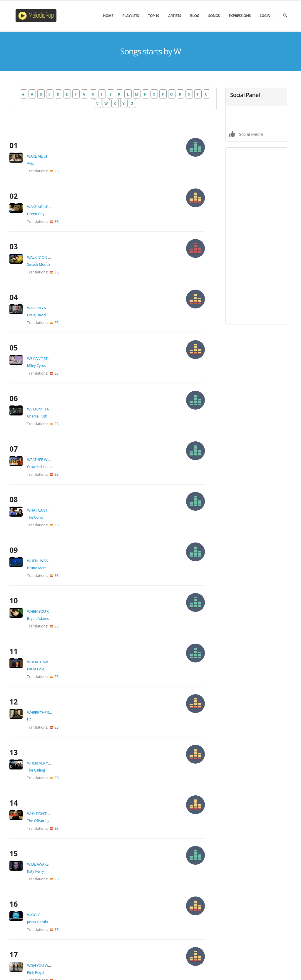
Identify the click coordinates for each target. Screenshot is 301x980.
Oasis (46, 758)
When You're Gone (59, 464)
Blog (195, 16)
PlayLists (131, 16)
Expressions (240, 16)
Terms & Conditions (245, 966)
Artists (175, 16)
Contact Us (278, 966)
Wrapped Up (53, 787)
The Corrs (50, 400)
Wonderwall (54, 751)
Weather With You (59, 357)
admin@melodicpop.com (208, 913)
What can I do (55, 393)
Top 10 (153, 16)
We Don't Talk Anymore (63, 321)
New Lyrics (124, 927)
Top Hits (122, 914)
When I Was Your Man (62, 428)
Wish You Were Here (60, 715)
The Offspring (53, 615)
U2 (44, 543)
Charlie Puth (52, 328)
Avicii (46, 149)
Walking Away (55, 249)
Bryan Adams (53, 471)
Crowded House (55, 364)
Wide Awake (52, 644)
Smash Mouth (53, 220)
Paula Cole (50, 507)
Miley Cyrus (51, 292)
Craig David (51, 256)
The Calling (51, 579)
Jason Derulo (52, 687)
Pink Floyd (50, 723)
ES (71, 156)
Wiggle (48, 680)
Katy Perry (50, 651)
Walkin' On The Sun (59, 213)
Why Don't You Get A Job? (65, 608)
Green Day (50, 185)
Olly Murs (50, 794)
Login (265, 16)
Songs (214, 16)
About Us (213, 966)
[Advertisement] (256, 236)
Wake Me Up (52, 141)
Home (108, 16)
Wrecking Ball (55, 823)
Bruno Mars (51, 436)
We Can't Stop (54, 285)
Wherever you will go (62, 572)
